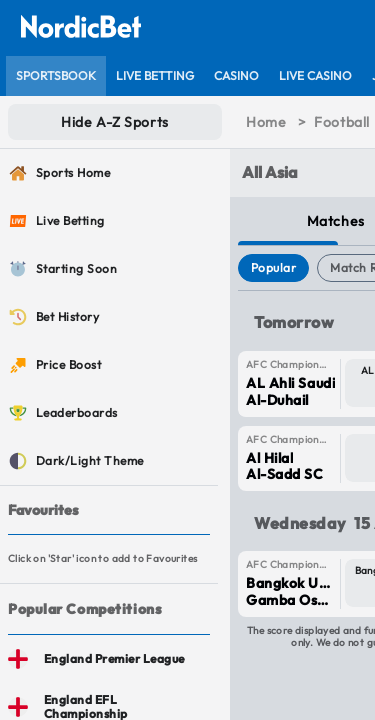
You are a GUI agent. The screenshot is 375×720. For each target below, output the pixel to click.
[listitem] (56, 76)
